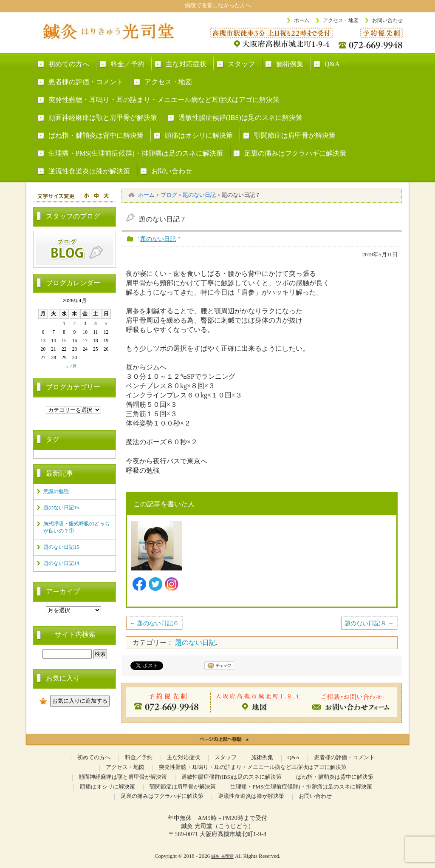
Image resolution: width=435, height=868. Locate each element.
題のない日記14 (61, 563)
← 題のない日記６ (154, 623)
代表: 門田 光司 (229, 526)
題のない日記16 (61, 508)
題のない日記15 (61, 547)
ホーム (302, 20)
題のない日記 (158, 239)
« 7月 (72, 366)
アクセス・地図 (341, 20)
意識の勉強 (56, 491)
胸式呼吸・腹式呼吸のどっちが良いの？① (76, 527)
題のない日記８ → (369, 623)
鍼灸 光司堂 (222, 856)
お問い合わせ (387, 20)
